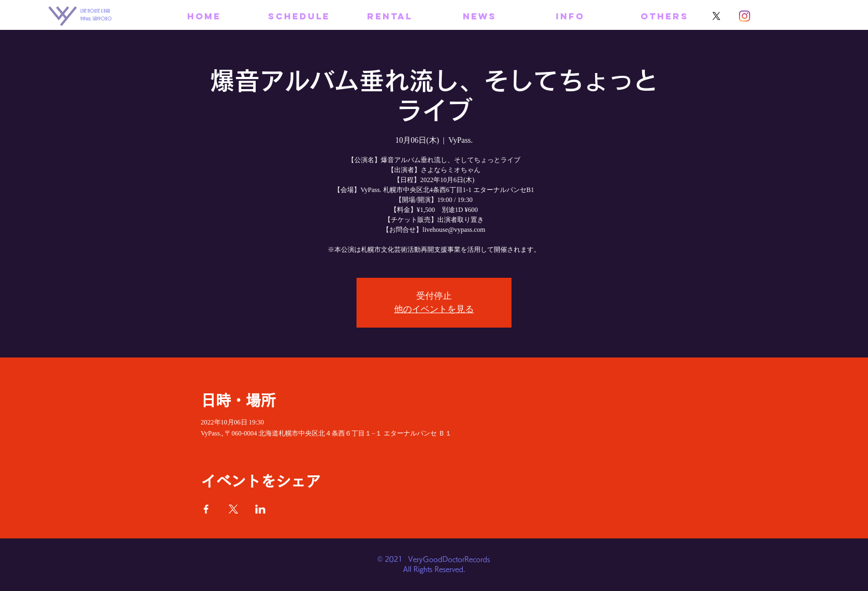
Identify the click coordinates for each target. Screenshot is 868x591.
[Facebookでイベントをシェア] (206, 509)
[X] (716, 16)
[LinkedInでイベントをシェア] (260, 509)
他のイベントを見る (434, 309)
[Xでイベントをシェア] (233, 509)
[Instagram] (745, 16)
